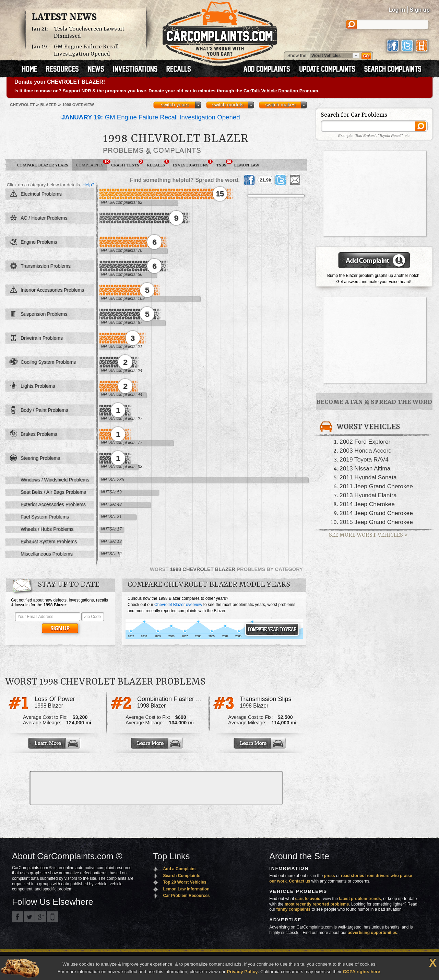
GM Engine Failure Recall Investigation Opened (86, 50)
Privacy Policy (242, 972)
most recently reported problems (317, 904)
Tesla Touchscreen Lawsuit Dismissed (89, 33)
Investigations (192, 164)
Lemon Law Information (186, 889)
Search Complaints (182, 876)
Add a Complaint (179, 869)
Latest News (64, 17)
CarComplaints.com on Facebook (17, 917)
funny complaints (293, 909)
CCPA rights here (362, 972)
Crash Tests (127, 164)
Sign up (420, 10)
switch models (227, 105)
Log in (397, 10)
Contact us (300, 881)
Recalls (158, 164)
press (330, 876)
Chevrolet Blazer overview (178, 605)
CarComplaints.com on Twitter (29, 917)
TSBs (223, 164)
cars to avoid (308, 899)
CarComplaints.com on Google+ (41, 917)
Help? (88, 185)
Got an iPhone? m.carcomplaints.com (52, 917)
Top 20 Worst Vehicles (185, 882)
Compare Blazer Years (43, 165)
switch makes (281, 105)
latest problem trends (360, 899)
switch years (175, 105)
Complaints (92, 164)
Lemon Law (247, 165)
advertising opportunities (372, 933)
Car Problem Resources (186, 896)
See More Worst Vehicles (368, 535)
